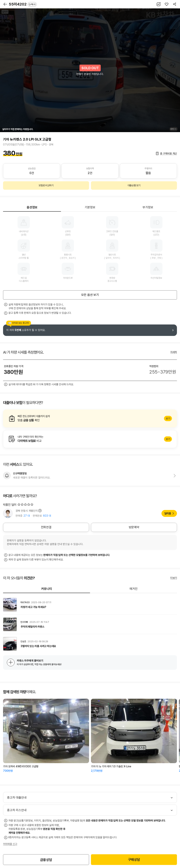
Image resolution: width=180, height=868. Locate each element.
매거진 (134, 589)
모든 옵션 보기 (90, 295)
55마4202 (23, 4)
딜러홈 (168, 513)
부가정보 (148, 207)
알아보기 (90, 418)
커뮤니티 (47, 589)
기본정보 (90, 207)
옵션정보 (32, 207)
